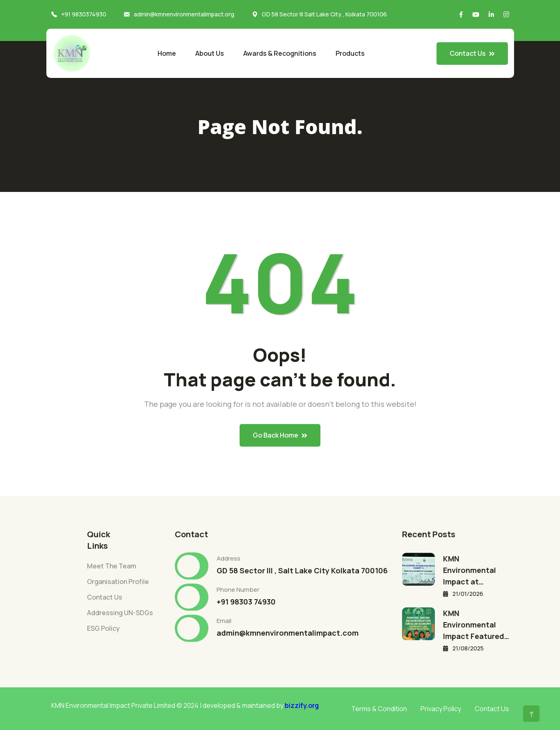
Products (350, 53)
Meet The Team (112, 566)
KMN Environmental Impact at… (470, 570)
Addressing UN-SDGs (120, 613)
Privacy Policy (441, 709)
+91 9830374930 (84, 14)
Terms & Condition (379, 709)
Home (167, 53)
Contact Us (105, 597)
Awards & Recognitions (280, 53)
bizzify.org (302, 705)
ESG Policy (103, 628)
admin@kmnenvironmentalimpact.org (184, 14)
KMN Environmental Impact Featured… (476, 625)
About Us (210, 53)
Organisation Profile (118, 582)
